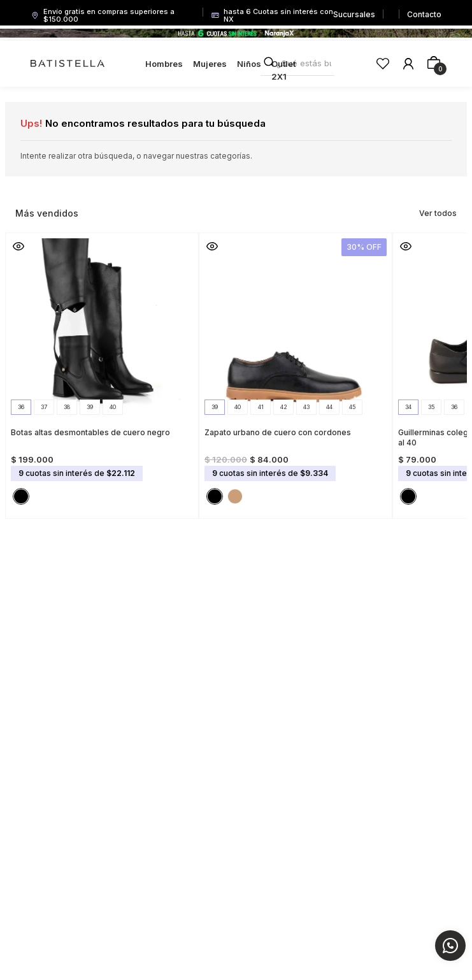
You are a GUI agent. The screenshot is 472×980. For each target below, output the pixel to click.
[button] (21, 407)
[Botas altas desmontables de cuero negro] (102, 372)
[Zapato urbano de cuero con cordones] (296, 372)
